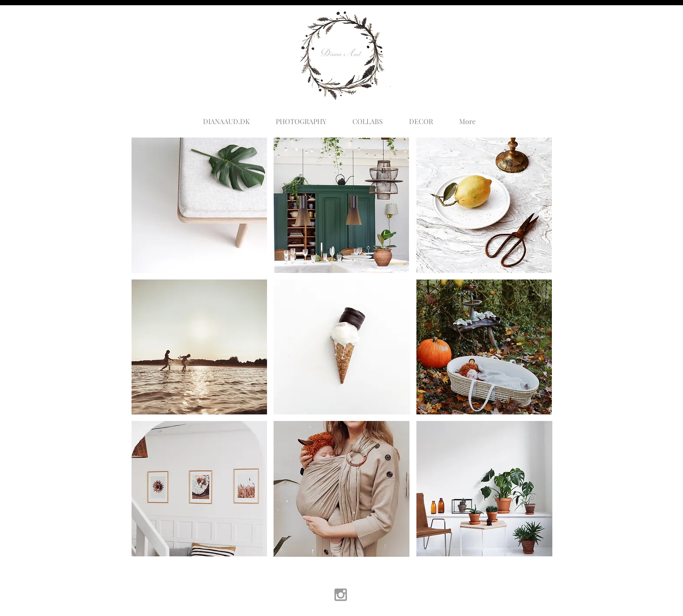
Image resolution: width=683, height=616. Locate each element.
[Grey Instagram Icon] (341, 595)
